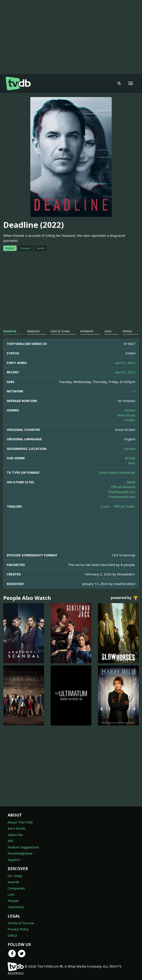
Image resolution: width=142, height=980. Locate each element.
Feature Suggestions (23, 847)
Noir (132, 463)
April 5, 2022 (125, 363)
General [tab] (10, 331)
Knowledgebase (20, 853)
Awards (13, 882)
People (13, 901)
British (130, 458)
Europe (130, 449)
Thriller (129, 420)
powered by (125, 598)
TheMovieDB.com (121, 492)
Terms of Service (21, 923)
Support (14, 860)
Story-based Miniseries (117, 472)
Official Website (123, 487)
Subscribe (15, 835)
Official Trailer (124, 506)
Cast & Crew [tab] (60, 331)
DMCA (12, 935)
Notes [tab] (127, 331)
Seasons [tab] (33, 331)
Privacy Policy (18, 929)
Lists (11, 894)
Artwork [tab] (87, 331)
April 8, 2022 (125, 372)
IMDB (131, 482)
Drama (130, 410)
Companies (16, 888)
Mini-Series (126, 415)
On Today (15, 876)
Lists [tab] (108, 331)
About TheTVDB (20, 822)
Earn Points (16, 828)
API (10, 841)
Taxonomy (16, 907)
